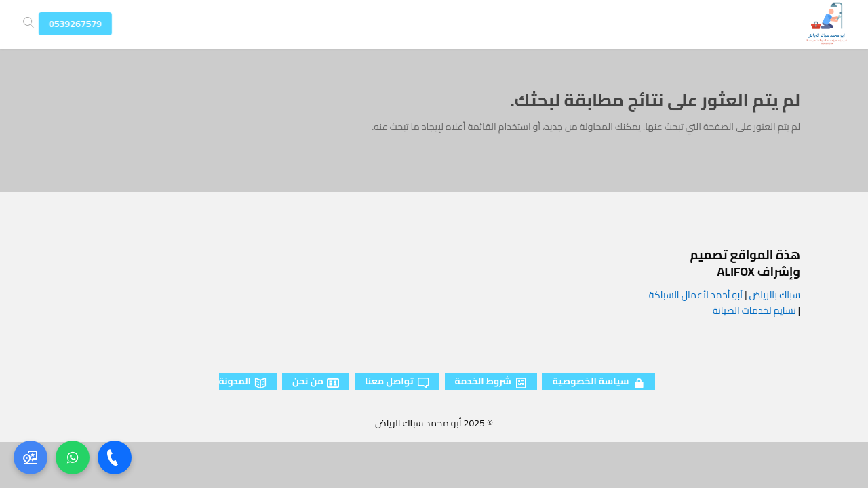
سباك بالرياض (775, 295)
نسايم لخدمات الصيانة (754, 310)
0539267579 (84, 24)
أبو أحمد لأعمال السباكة (696, 295)
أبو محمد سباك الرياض (418, 423)
